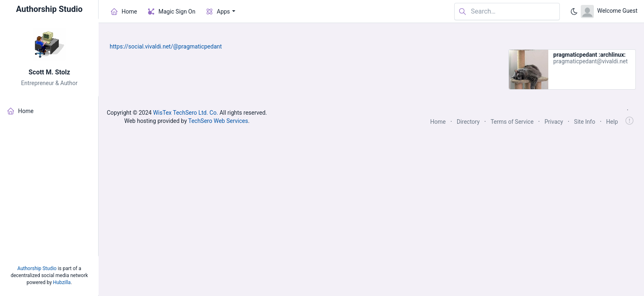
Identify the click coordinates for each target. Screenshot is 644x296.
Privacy (554, 122)
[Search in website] (507, 12)
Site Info (585, 122)
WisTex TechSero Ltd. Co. (186, 113)
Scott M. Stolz (49, 72)
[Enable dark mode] (574, 12)
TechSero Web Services (218, 121)
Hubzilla (62, 282)
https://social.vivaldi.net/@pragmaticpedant (166, 46)
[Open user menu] (609, 12)
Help (612, 122)
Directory (468, 122)
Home (438, 122)
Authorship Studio (37, 268)
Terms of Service (512, 122)
